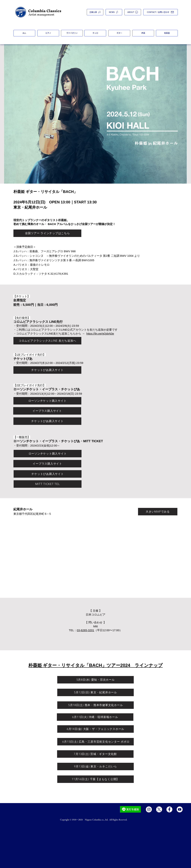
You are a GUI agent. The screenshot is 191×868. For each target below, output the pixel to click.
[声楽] (143, 33)
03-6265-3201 (86, 630)
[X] (159, 809)
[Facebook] (169, 809)
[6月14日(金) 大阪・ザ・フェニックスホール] (95, 729)
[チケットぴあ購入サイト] (47, 370)
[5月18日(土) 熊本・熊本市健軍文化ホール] (95, 705)
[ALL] (24, 33)
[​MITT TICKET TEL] (48, 484)
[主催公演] (95, 12)
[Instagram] (149, 809)
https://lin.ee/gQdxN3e (100, 334)
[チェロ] (95, 33)
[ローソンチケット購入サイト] (47, 401)
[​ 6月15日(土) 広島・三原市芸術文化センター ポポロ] (95, 742)
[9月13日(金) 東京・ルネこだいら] (95, 766)
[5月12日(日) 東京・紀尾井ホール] (95, 692)
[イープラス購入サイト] (47, 411)
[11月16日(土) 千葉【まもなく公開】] (95, 779)
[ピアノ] (48, 33)
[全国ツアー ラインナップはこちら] (47, 233)
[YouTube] (180, 809)
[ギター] (119, 33)
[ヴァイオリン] (72, 33)
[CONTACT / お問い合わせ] (161, 12)
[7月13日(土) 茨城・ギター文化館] (95, 754)
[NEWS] (114, 12)
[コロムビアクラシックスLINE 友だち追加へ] (47, 341)
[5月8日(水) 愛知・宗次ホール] (95, 680)
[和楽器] (167, 33)
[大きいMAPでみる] (158, 512)
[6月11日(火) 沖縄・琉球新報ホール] (95, 717)
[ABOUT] (133, 12)
